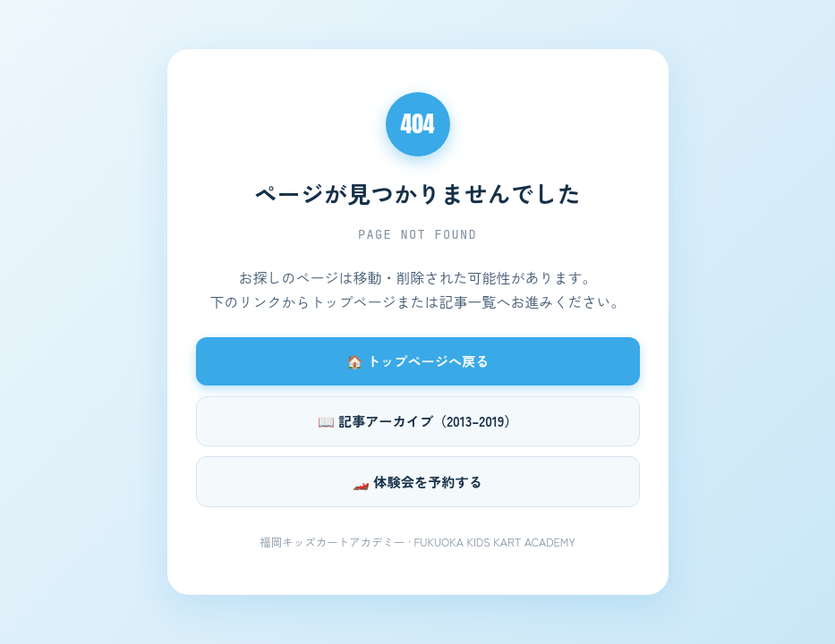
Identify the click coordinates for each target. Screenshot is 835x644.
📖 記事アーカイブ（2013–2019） (418, 420)
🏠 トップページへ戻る (418, 360)
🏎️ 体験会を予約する (417, 481)
